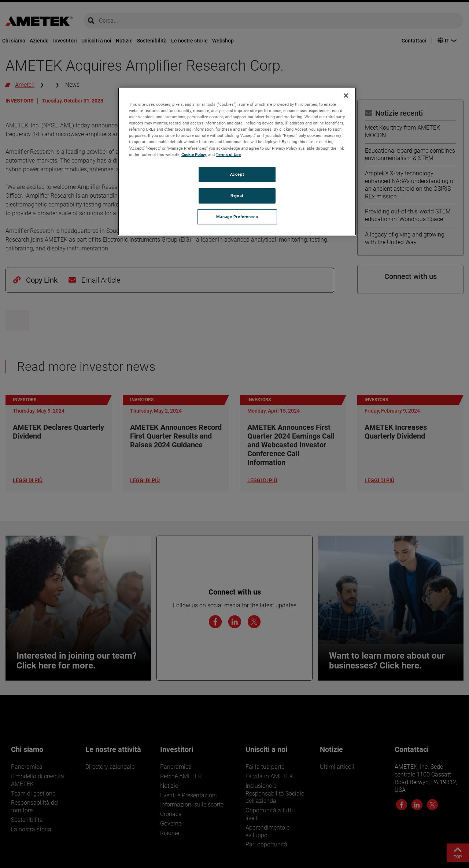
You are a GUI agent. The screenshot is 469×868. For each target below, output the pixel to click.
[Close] (346, 96)
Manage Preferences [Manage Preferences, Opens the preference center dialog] (237, 217)
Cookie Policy (194, 154)
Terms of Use (228, 154)
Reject (237, 195)
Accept (237, 174)
